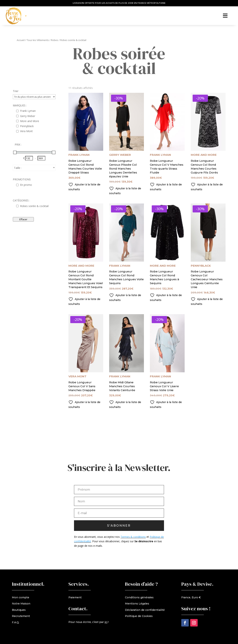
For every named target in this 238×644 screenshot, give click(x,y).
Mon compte (21, 597)
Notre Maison (21, 604)
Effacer (23, 219)
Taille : (18, 168)
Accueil (21, 40)
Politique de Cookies (139, 616)
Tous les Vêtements (38, 40)
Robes (55, 40)
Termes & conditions (133, 539)
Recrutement (21, 616)
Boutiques (19, 610)
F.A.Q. (16, 622)
